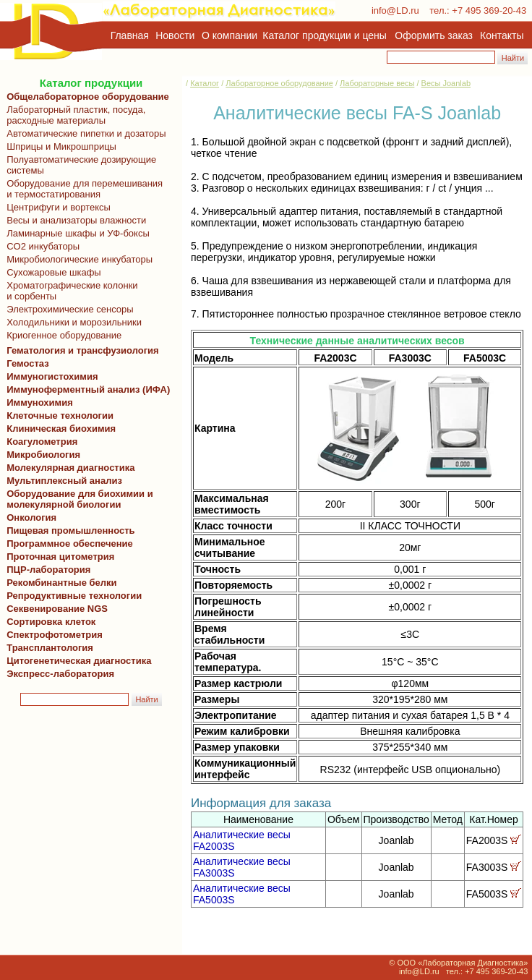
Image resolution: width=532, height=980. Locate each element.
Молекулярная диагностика (68, 468)
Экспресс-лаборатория (60, 674)
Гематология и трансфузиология (80, 350)
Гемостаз (28, 363)
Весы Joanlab (446, 83)
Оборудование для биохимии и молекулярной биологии (77, 499)
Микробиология (43, 455)
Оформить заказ (434, 35)
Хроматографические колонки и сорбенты (70, 291)
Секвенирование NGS (55, 609)
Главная (130, 35)
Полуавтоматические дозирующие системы (79, 165)
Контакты (502, 35)
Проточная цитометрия (58, 557)
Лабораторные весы (377, 83)
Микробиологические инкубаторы (77, 259)
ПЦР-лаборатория (46, 570)
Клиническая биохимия (59, 429)
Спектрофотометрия (55, 635)
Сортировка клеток (48, 622)
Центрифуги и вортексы (56, 207)
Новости (175, 35)
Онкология (31, 517)
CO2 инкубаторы (40, 246)
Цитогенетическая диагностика (76, 661)
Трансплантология (47, 648)
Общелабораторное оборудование (85, 97)
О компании (228, 35)
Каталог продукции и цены (324, 35)
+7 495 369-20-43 (489, 10)
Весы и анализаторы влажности (74, 220)
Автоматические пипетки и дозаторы (84, 133)
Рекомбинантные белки (59, 583)
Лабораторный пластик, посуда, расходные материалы (73, 115)
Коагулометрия (42, 442)
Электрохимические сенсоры (68, 309)
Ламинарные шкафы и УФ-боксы (76, 233)
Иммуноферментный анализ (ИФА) (86, 389)
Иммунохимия (40, 402)
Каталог (205, 83)
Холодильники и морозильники (72, 322)
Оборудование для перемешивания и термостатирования (82, 189)
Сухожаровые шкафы (51, 272)
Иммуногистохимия (50, 376)
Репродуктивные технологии (72, 596)
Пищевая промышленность (71, 531)
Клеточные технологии (57, 416)
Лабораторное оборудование (279, 83)
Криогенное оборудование (61, 335)
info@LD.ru (395, 10)
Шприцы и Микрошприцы (59, 146)
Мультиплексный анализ (64, 481)
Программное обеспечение (70, 544)
